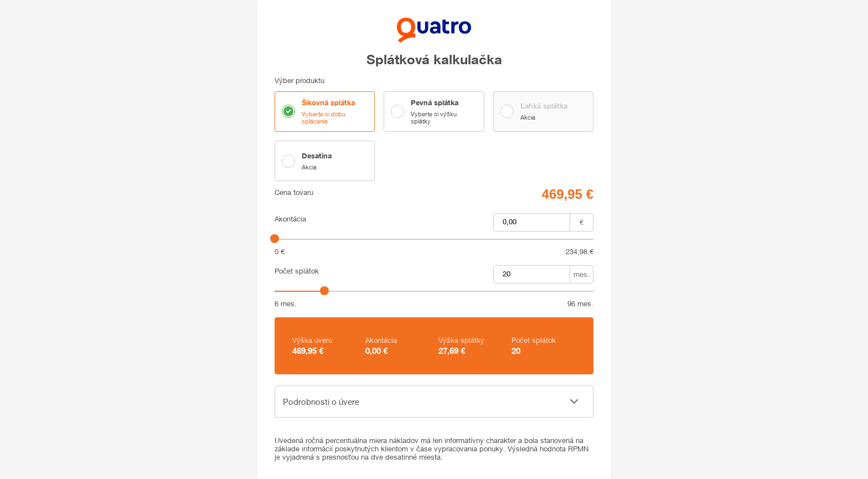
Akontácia (290, 219)
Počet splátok (297, 271)
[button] (434, 401)
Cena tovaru (294, 192)
